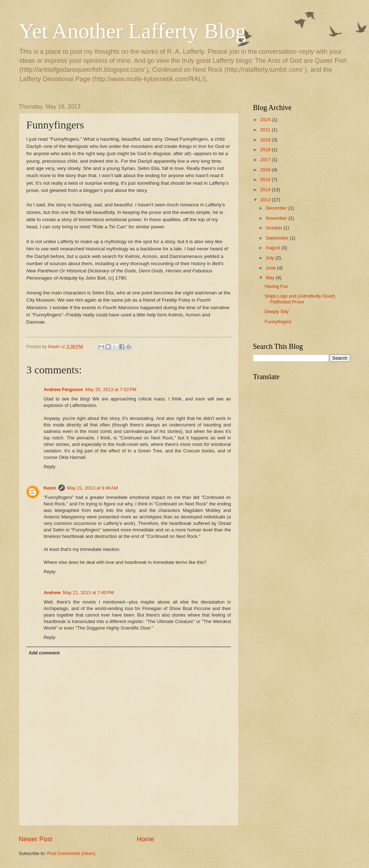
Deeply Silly (277, 312)
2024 (266, 120)
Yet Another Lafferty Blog (132, 31)
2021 (266, 130)
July (270, 258)
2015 (266, 179)
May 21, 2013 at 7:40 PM (88, 593)
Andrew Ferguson (63, 389)
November (277, 218)
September (278, 238)
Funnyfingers (278, 322)
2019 (266, 140)
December (277, 208)
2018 (266, 150)
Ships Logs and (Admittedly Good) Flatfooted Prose (300, 299)
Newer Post (35, 839)
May (271, 278)
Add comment (44, 653)
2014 (266, 190)
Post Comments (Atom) (71, 853)
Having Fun (276, 286)
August (274, 248)
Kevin (50, 488)
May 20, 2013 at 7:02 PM (111, 389)
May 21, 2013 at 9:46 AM (92, 488)
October (274, 228)
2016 (266, 170)
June (271, 268)
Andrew (52, 593)
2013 (266, 200)
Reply (50, 467)
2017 (266, 160)
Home (146, 839)
